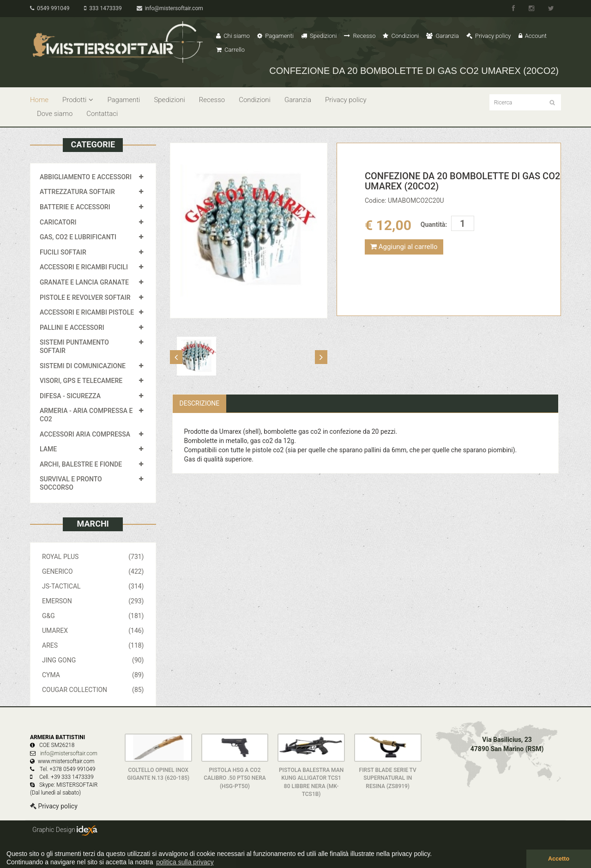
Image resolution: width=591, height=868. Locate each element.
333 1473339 (103, 8)
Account (533, 36)
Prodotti (78, 100)
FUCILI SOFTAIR (63, 252)
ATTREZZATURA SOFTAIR (77, 192)
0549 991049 (50, 8)
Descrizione (200, 403)
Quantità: (434, 225)
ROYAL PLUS (93, 557)
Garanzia (442, 36)
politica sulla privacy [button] (185, 862)
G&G (93, 616)
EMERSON (93, 601)
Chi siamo (233, 36)
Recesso (360, 36)
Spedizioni (319, 36)
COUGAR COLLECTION (93, 690)
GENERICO (93, 571)
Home (39, 100)
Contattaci (102, 114)
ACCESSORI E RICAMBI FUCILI (84, 267)
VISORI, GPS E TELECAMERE (81, 381)
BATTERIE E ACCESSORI (75, 207)
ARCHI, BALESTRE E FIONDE (81, 464)
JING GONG (93, 660)
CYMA (93, 675)
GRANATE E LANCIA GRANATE (84, 282)
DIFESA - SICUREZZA (70, 396)
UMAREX (93, 631)
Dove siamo (55, 114)
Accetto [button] (559, 859)
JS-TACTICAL (93, 586)
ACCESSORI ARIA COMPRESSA (85, 434)
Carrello (230, 50)
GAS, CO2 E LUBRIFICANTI (78, 237)
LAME (48, 449)
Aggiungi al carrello (404, 247)
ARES (93, 645)
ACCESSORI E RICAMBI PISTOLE (87, 312)
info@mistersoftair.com (170, 8)
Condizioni (401, 36)
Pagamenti (275, 36)
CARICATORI (58, 222)
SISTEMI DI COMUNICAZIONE (83, 366)
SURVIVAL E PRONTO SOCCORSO (71, 483)
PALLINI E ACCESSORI (72, 328)
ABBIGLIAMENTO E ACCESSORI (86, 177)
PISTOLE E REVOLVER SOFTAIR (85, 297)
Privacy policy (489, 36)
